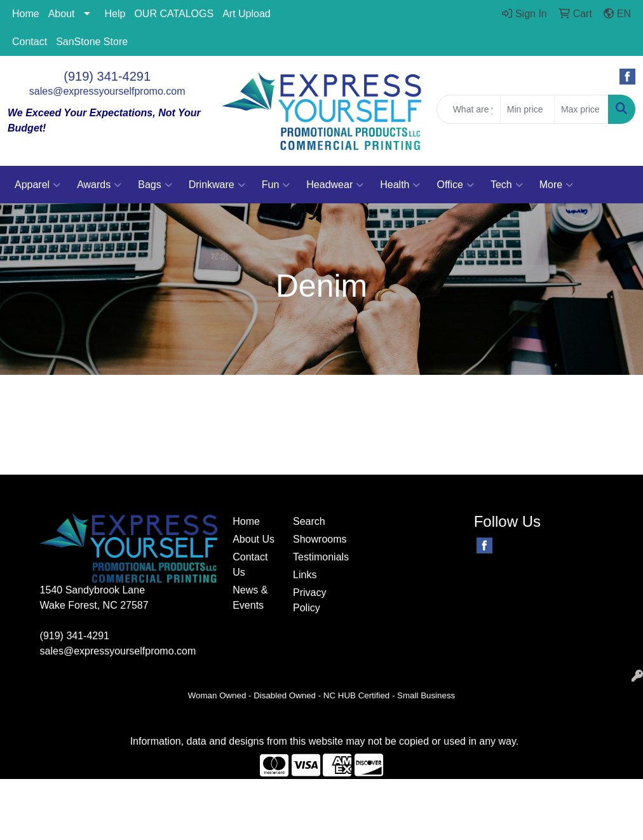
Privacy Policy (309, 600)
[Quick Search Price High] (581, 109)
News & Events (250, 598)
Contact (30, 42)
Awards (99, 185)
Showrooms (315, 539)
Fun (276, 185)
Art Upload (247, 14)
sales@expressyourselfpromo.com (107, 91)
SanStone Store (92, 42)
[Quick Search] (469, 109)
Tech (507, 185)
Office (455, 185)
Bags (155, 185)
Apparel (37, 185)
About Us (254, 539)
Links (305, 575)
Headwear (335, 185)
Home (26, 14)
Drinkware (217, 185)
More (556, 185)
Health (400, 185)
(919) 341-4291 (107, 76)
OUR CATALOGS (174, 14)
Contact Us (250, 565)
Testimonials (315, 557)
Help (115, 14)
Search (309, 521)
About (62, 14)
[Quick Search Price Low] (527, 109)
